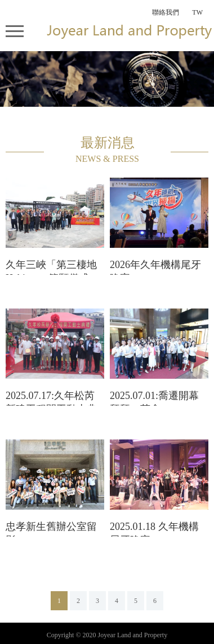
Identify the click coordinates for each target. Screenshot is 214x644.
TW (197, 12)
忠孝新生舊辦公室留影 (51, 529)
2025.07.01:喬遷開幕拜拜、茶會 (154, 398)
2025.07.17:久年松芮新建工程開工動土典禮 (51, 398)
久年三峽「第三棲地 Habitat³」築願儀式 (51, 267)
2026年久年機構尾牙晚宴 (155, 267)
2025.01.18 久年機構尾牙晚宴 (154, 529)
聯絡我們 (166, 12)
